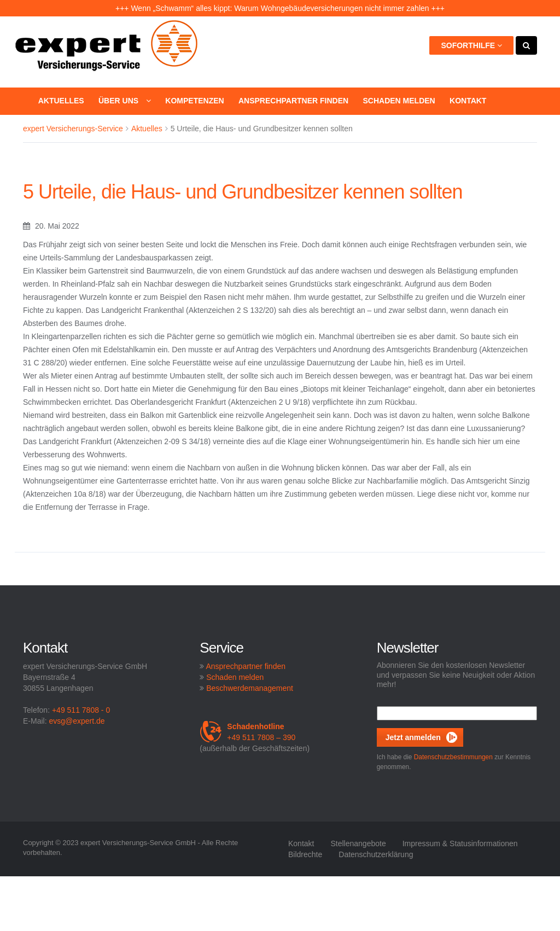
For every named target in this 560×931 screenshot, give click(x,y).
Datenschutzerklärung (376, 854)
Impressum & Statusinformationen (460, 843)
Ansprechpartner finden (293, 101)
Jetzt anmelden (413, 737)
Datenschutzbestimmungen (453, 757)
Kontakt (468, 101)
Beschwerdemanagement (250, 688)
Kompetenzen (194, 101)
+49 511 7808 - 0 (81, 710)
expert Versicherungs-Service (73, 129)
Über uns (125, 101)
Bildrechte (305, 854)
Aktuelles (61, 101)
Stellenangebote (358, 843)
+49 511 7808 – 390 (247, 732)
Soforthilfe (471, 45)
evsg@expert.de (77, 721)
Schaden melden (399, 101)
